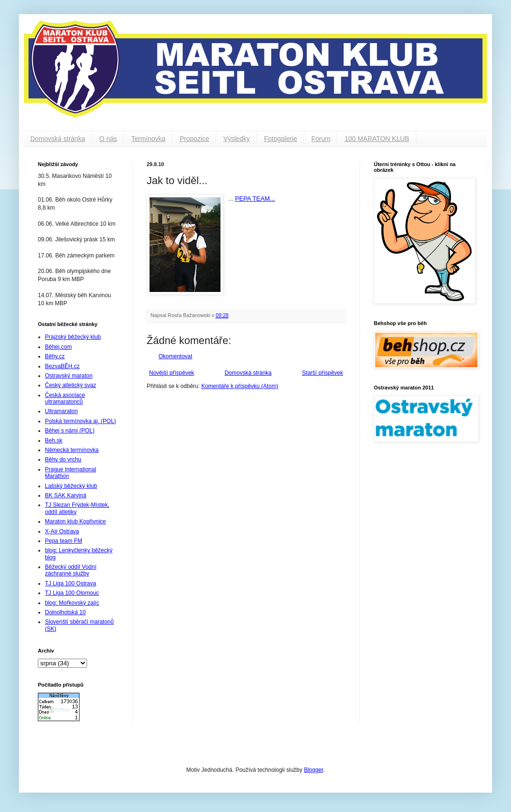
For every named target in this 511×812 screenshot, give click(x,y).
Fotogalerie (281, 139)
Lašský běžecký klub (71, 486)
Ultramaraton (61, 411)
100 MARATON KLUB (377, 139)
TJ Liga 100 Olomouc (72, 593)
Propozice (194, 139)
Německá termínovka (72, 450)
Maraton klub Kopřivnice (75, 521)
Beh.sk (54, 441)
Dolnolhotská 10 (65, 612)
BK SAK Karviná (66, 495)
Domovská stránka (58, 139)
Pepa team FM (64, 541)
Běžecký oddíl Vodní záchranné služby (71, 570)
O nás (108, 139)
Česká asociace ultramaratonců (65, 398)
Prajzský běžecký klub (73, 337)
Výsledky (237, 139)
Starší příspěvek (322, 373)
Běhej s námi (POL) (70, 431)
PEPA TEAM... (255, 199)
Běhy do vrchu (63, 459)
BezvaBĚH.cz (62, 366)
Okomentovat (175, 356)
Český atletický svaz (70, 385)
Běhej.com (58, 347)
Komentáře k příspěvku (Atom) (240, 386)
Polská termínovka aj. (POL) (80, 421)
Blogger (313, 770)
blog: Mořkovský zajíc (72, 603)
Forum (321, 139)
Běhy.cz (55, 356)
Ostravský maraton (69, 376)
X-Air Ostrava (62, 531)
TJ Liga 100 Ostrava (70, 583)
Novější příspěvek (172, 373)
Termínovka (148, 139)
